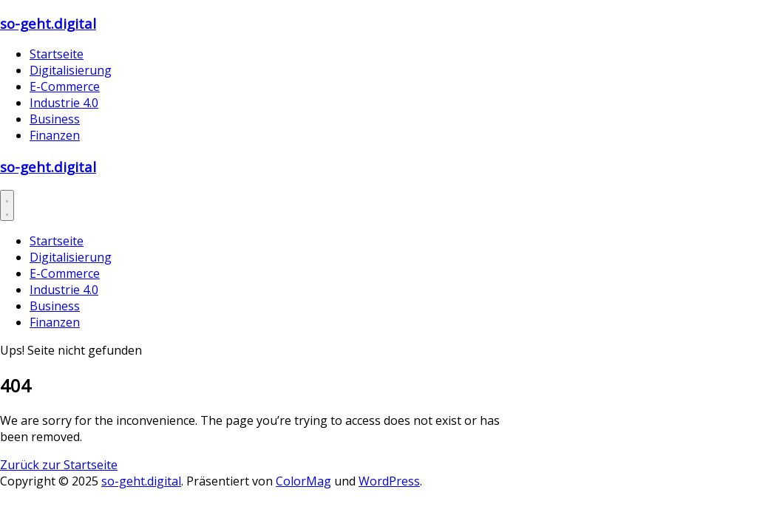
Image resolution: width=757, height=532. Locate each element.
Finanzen (55, 135)
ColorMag (303, 481)
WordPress (389, 481)
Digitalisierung (71, 70)
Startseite (57, 54)
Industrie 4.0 (64, 103)
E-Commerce (65, 86)
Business (55, 119)
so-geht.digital (48, 23)
